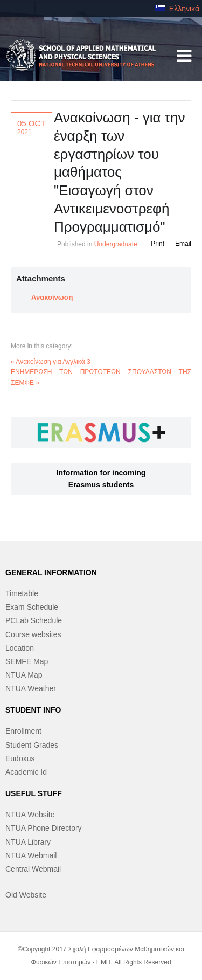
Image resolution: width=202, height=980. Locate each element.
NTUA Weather (31, 688)
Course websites (33, 634)
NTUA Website (30, 815)
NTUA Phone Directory (44, 828)
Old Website (26, 895)
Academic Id (26, 772)
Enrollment (23, 731)
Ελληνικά (177, 9)
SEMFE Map (27, 661)
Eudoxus (20, 758)
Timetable (22, 593)
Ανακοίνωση (52, 297)
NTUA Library (28, 842)
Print (158, 244)
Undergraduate (116, 244)
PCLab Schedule (34, 620)
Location (20, 648)
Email (183, 244)
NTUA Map (24, 675)
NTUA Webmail (31, 855)
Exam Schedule (32, 607)
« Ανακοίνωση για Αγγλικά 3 (51, 362)
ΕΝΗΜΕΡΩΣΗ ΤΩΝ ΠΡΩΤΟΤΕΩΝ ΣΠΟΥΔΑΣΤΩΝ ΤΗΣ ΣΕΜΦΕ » (101, 377)
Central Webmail (33, 869)
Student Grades (32, 745)
